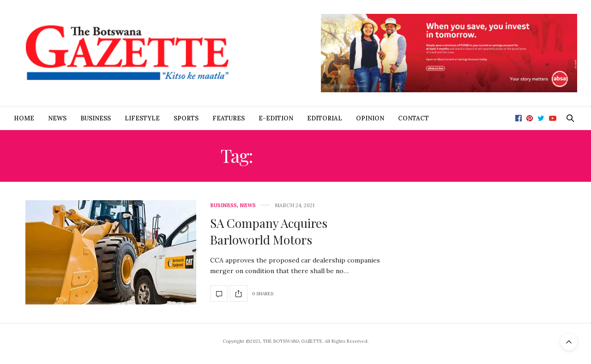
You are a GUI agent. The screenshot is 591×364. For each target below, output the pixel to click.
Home (24, 118)
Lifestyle (142, 118)
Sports (186, 118)
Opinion (370, 118)
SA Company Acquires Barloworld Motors (269, 231)
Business (96, 118)
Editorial (325, 118)
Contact (413, 118)
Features (229, 118)
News (57, 118)
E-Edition (276, 118)
